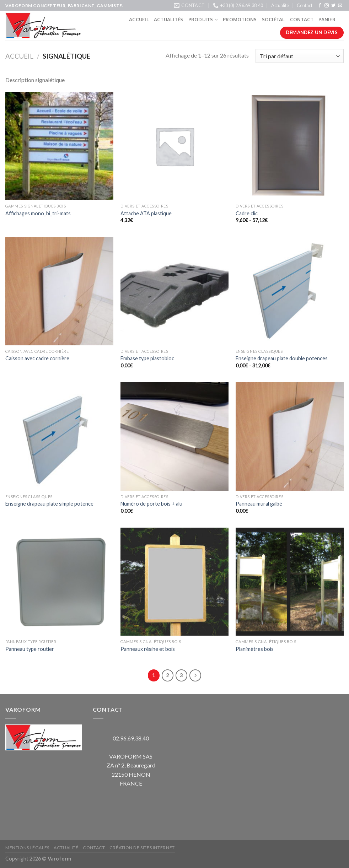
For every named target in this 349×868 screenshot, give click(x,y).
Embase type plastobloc (147, 358)
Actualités (169, 20)
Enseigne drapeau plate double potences (282, 358)
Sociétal (273, 20)
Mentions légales (27, 848)
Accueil (139, 20)
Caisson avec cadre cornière (37, 358)
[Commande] (300, 56)
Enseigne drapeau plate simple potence (49, 504)
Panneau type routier (30, 649)
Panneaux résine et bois (148, 649)
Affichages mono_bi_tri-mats (38, 213)
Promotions (240, 20)
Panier (327, 20)
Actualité (280, 5)
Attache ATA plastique (146, 213)
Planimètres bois (255, 649)
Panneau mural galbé (259, 504)
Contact (305, 5)
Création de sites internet (142, 848)
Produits (203, 20)
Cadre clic (247, 213)
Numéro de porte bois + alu (151, 504)
